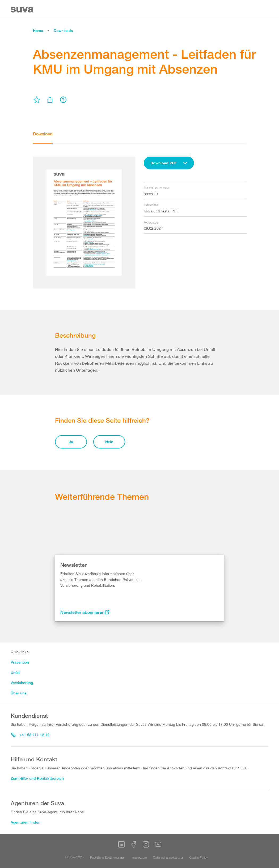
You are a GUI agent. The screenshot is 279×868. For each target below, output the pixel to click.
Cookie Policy (198, 857)
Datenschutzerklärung (168, 857)
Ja (71, 442)
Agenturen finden (26, 822)
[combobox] (169, 163)
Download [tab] (43, 134)
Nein (109, 442)
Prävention (20, 662)
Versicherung (22, 683)
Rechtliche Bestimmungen (108, 857)
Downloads (63, 30)
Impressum (139, 857)
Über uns (18, 693)
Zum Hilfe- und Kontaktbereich (37, 778)
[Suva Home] (22, 10)
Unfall (15, 672)
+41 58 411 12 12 (30, 735)
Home (38, 30)
